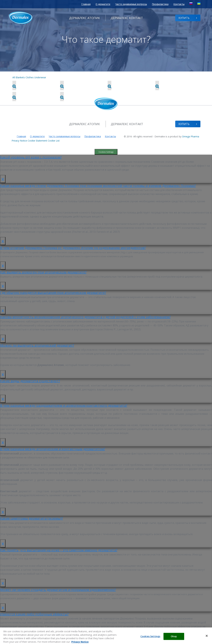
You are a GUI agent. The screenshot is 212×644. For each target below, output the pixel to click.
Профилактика (160, 4)
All (14, 77)
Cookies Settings (106, 152)
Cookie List (54, 141)
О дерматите (103, 4)
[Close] (207, 640)
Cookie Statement (37, 141)
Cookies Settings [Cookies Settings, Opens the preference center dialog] (150, 640)
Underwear (40, 77)
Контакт (127, 18)
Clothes (30, 77)
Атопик (84, 18)
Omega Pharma (191, 136)
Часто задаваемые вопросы (131, 4)
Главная (86, 4)
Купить (188, 18)
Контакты (179, 4)
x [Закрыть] (3, 179)
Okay (174, 640)
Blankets (20, 77)
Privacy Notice (19, 141)
